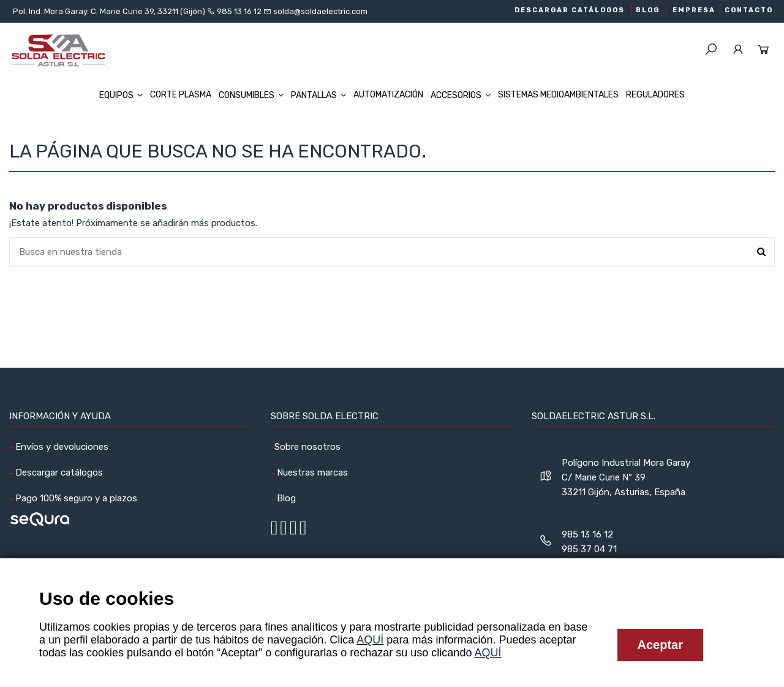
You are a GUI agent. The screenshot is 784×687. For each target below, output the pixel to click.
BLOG (648, 10)
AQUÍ (370, 640)
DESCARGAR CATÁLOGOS (570, 10)
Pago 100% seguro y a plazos (75, 498)
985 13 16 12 (239, 11)
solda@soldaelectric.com (319, 11)
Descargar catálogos (58, 473)
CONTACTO (749, 10)
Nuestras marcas (311, 473)
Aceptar (660, 645)
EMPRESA (694, 10)
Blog (285, 498)
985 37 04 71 (589, 549)
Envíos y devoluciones (61, 447)
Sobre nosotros (307, 447)
